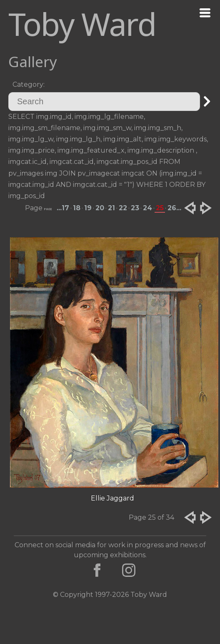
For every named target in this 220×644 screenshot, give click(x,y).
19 (88, 208)
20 (100, 208)
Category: (29, 84)
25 (160, 208)
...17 (63, 208)
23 (135, 208)
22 (123, 208)
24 (147, 208)
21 (111, 208)
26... (174, 208)
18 (77, 208)
